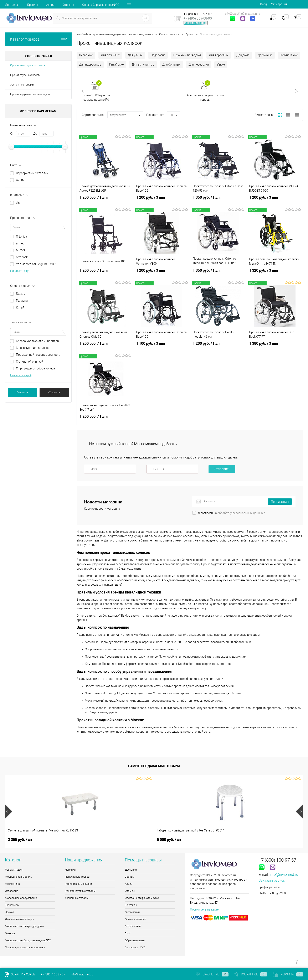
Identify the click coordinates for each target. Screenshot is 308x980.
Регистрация (279, 4)
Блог (128, 933)
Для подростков (90, 64)
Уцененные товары (22, 85)
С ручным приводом (187, 55)
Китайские (116, 64)
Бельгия (22, 294)
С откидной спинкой (30, 362)
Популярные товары (78, 877)
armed (20, 243)
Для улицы (135, 55)
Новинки (70, 870)
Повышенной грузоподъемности (38, 355)
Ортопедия (12, 891)
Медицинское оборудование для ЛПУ (28, 940)
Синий (20, 180)
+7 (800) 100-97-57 (198, 14)
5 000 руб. (95, 840)
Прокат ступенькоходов (25, 75)
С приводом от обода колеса (35, 368)
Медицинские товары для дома (24, 926)
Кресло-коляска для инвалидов (37, 341)
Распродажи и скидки (78, 884)
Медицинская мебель (18, 877)
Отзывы (68, 5)
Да (18, 203)
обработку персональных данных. (241, 513)
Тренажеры (12, 905)
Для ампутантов (143, 64)
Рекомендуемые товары (80, 891)
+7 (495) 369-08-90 (198, 18)
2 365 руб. (20, 840)
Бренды (33, 5)
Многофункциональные (32, 348)
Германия (23, 301)
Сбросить (54, 392)
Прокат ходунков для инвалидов (30, 94)
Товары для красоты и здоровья (25, 947)
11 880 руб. (245, 840)
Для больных (171, 64)
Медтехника (12, 884)
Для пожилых (110, 55)
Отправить (222, 469)
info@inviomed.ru (284, 874)
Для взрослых (219, 55)
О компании (132, 912)
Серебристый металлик (32, 173)
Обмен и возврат (135, 919)
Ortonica (22, 237)
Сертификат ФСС (135, 947)
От (12, 134)
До (35, 134)
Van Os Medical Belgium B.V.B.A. (37, 264)
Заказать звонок (196, 23)
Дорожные (265, 55)
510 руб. (168, 840)
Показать (22, 392)
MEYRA (21, 250)
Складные (86, 55)
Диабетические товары (19, 919)
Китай (20, 307)
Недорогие (158, 55)
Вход (263, 4)
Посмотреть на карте (204, 909)
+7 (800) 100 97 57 (53, 974)
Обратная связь (135, 940)
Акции (50, 5)
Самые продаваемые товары (154, 766)
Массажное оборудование (21, 898)
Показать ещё (21, 271)
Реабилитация (14, 870)
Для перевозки (199, 64)
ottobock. (22, 257)
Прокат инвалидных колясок (28, 65)
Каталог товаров (38, 39)
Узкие (221, 64)
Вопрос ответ (133, 926)
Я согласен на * (232, 513)
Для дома (243, 55)
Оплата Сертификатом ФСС (101, 5)
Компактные (289, 55)
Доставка (12, 5)
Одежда (10, 933)
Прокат (9, 912)
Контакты (131, 905)
